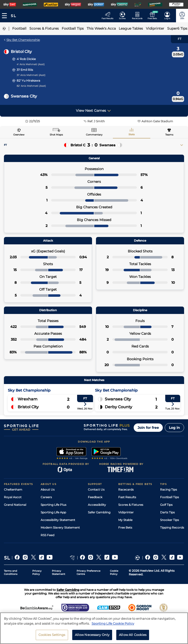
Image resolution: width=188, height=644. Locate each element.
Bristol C (78, 145)
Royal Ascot (13, 497)
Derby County (118, 407)
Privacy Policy (37, 572)
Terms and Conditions (11, 572)
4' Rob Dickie (26, 59)
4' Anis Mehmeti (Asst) (31, 64)
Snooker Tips (170, 520)
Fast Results (127, 497)
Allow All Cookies (133, 637)
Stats (132, 134)
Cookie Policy (114, 572)
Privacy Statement (59, 572)
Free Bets (125, 527)
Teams (169, 135)
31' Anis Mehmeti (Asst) (31, 75)
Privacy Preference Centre (88, 572)
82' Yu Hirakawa (28, 80)
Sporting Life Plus (53, 505)
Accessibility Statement (58, 520)
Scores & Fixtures (131, 505)
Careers (46, 497)
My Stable (125, 520)
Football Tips (170, 497)
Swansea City (24, 96)
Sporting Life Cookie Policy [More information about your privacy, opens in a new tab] (113, 625)
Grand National (15, 505)
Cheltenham (13, 489)
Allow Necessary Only (92, 637)
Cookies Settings (52, 637)
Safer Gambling (99, 512)
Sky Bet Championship (22, 40)
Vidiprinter (126, 512)
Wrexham (28, 399)
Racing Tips (169, 489)
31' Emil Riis (25, 70)
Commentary (94, 135)
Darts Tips (167, 512)
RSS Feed (47, 535)
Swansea (107, 145)
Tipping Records (172, 527)
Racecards (126, 489)
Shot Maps (56, 135)
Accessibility (97, 505)
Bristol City (21, 52)
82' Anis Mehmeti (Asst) (31, 86)
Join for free (148, 428)
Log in (174, 428)
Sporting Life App (53, 512)
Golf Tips (166, 505)
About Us (48, 489)
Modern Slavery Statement (60, 527)
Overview (19, 135)
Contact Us (96, 489)
